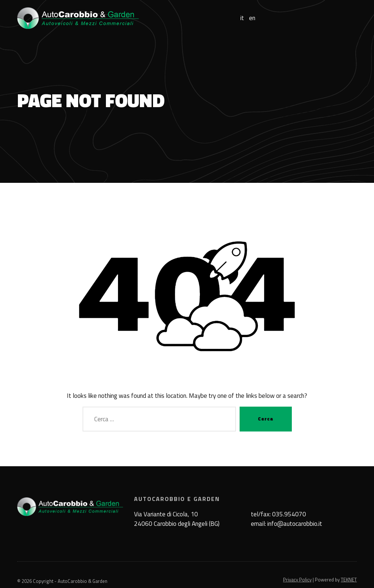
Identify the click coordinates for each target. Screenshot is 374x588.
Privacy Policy (297, 580)
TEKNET (349, 580)
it (242, 18)
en (252, 18)
